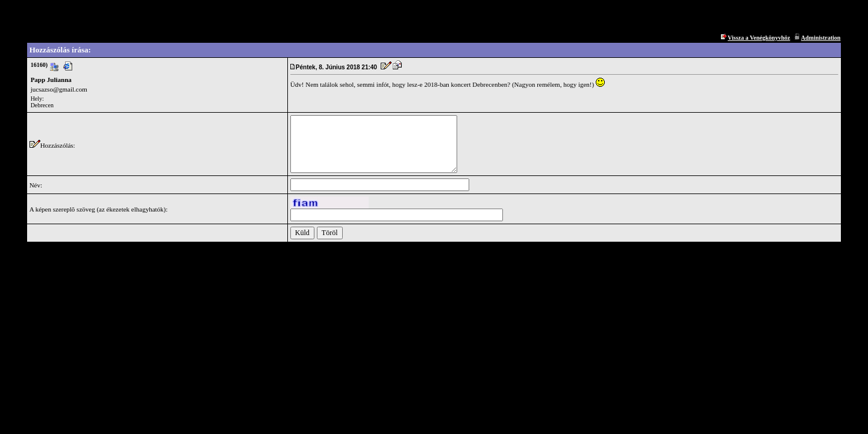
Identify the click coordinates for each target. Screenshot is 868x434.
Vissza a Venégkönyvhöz (759, 38)
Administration (821, 38)
